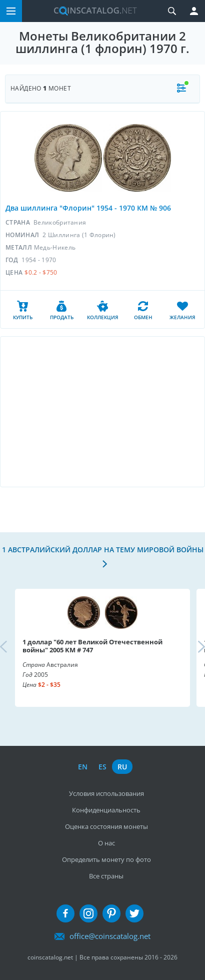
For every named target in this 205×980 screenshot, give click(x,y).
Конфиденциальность (106, 810)
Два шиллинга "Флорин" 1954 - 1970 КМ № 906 (88, 208)
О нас (106, 843)
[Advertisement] (102, 412)
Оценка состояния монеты (106, 826)
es (102, 767)
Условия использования (106, 793)
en (83, 767)
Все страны (106, 876)
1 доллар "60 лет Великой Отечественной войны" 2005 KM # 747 (92, 646)
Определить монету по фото (106, 859)
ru (122, 767)
